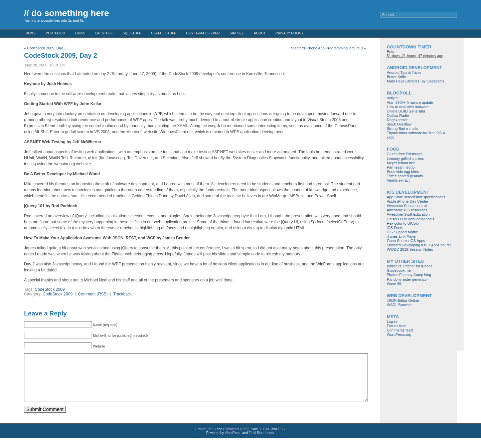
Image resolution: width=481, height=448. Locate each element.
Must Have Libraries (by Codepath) (415, 81)
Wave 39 (394, 284)
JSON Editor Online (403, 300)
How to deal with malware (408, 107)
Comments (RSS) (236, 439)
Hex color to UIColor (403, 223)
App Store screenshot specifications (416, 197)
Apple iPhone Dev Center (408, 201)
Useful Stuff (164, 33)
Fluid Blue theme (261, 443)
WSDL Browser (399, 305)
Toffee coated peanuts (405, 176)
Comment (87, 294)
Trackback (122, 294)
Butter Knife (396, 77)
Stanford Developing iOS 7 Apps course (419, 245)
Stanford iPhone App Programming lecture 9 (327, 48)
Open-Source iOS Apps (406, 241)
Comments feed (400, 330)
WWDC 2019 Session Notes (410, 249)
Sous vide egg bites (403, 172)
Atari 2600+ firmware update (410, 102)
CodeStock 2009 (50, 289)
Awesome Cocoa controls (408, 206)
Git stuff (104, 33)
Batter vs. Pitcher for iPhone (410, 266)
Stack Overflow (399, 124)
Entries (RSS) (206, 439)
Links (80, 33)
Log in (392, 321)
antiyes (393, 98)
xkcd (391, 137)
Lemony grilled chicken (406, 159)
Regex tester (397, 120)
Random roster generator (407, 279)
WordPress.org (399, 334)
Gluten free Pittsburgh (405, 154)
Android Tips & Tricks (404, 72)
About (260, 33)
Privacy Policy (290, 33)
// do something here (66, 13)
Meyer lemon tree (401, 163)
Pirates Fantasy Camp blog (409, 275)
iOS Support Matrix (402, 232)
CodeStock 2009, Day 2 (61, 55)
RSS (102, 294)
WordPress (233, 443)
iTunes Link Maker (402, 236)
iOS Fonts (395, 228)
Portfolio (55, 33)
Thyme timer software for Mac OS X (416, 133)
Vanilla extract (398, 180)
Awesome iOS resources (407, 210)
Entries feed (397, 326)
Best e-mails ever (203, 33)
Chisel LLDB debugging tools (411, 219)
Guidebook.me (399, 270)
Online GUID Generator (406, 111)
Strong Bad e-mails (403, 129)
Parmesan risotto (401, 167)
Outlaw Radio (398, 116)
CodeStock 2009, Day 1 (46, 48)
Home (31, 33)
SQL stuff (132, 33)
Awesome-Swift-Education (408, 214)
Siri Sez (237, 33)
